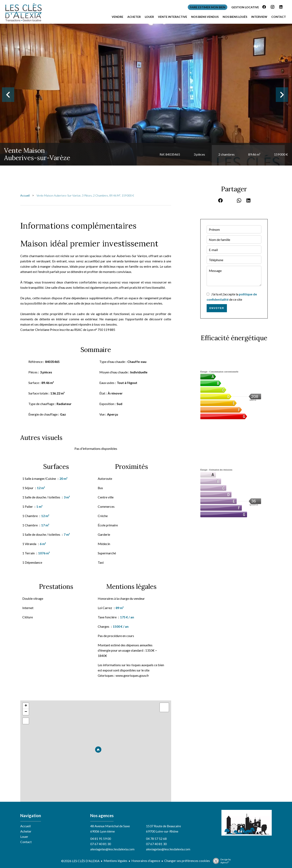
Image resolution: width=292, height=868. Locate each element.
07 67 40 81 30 (101, 844)
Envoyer (217, 308)
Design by (221, 861)
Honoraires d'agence (146, 861)
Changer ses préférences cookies (187, 861)
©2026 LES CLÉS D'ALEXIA (80, 861)
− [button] (26, 712)
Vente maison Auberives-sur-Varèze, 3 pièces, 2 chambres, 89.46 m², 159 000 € (85, 195)
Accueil (25, 195)
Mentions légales (115, 861)
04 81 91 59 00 (101, 839)
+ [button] (26, 706)
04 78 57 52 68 (156, 839)
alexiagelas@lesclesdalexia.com (112, 849)
